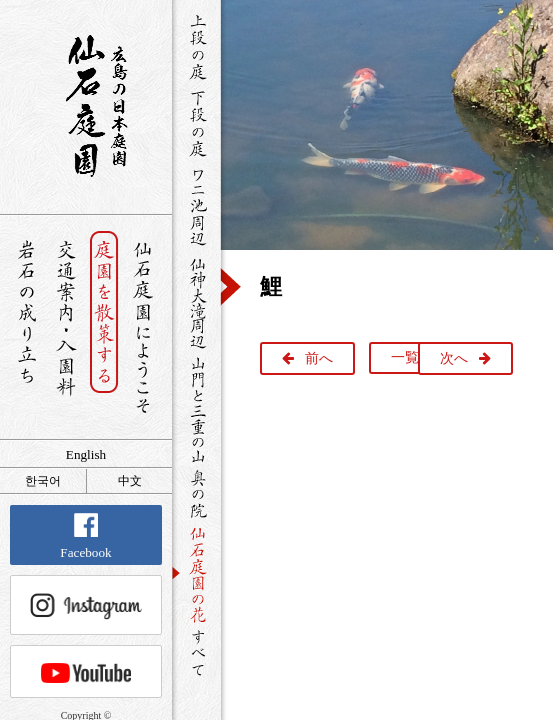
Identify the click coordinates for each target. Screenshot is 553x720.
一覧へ (412, 357)
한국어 (43, 481)
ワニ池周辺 (196, 206)
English (86, 454)
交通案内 (65, 327)
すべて (196, 652)
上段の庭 (196, 47)
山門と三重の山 (196, 409)
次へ (454, 358)
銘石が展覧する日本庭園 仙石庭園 (86, 106)
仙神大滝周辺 (196, 302)
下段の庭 (196, 123)
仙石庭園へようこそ (143, 327)
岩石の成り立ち (26, 327)
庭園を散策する (104, 327)
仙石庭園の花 (196, 573)
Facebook (85, 536)
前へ (319, 358)
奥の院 (196, 493)
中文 (130, 481)
